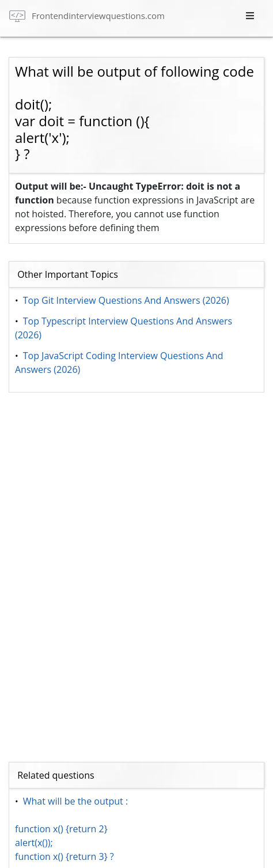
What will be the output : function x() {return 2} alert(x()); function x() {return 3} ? (71, 829)
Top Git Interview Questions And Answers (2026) (126, 300)
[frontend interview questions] (87, 15)
